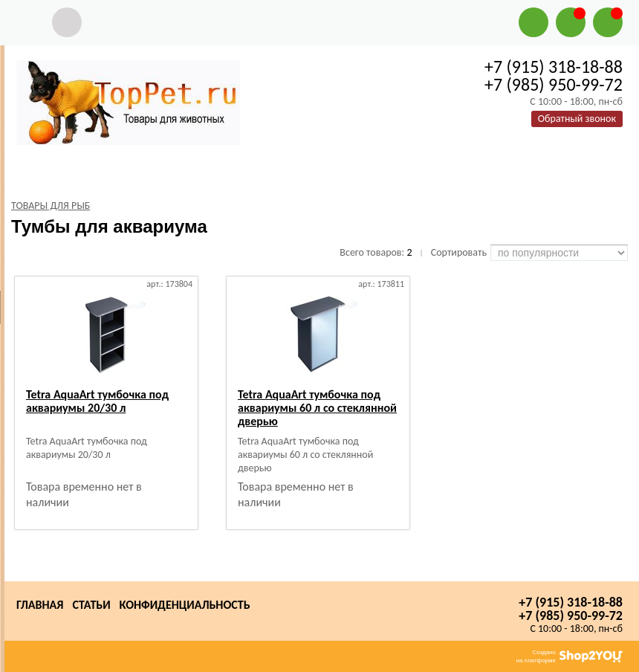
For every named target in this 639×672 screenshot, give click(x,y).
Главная (40, 605)
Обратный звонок (577, 119)
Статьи (91, 605)
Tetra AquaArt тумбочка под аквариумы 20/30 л (97, 401)
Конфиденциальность (185, 605)
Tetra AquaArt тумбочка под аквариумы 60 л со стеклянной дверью (317, 408)
